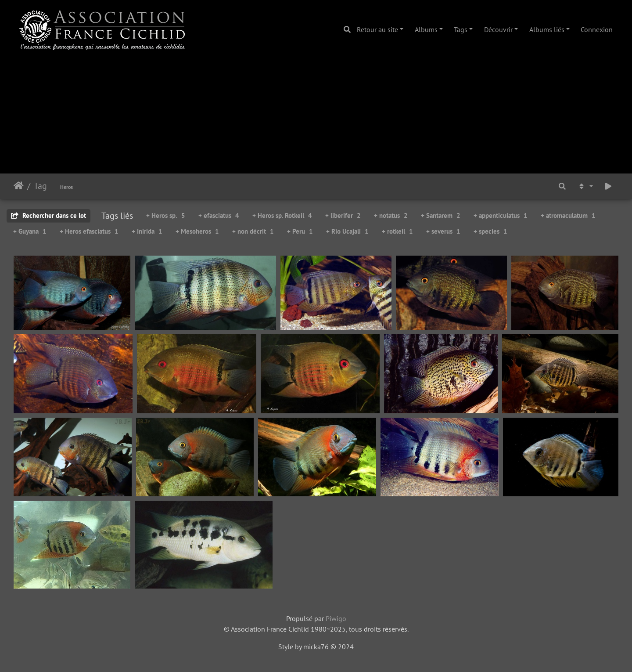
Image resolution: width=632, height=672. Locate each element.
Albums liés (547, 29)
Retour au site (377, 29)
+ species (490, 231)
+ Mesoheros (197, 231)
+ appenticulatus (501, 215)
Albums (426, 29)
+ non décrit (253, 231)
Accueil (19, 186)
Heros (66, 187)
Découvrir (498, 29)
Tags (461, 29)
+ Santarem (441, 215)
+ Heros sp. (166, 215)
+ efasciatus (219, 215)
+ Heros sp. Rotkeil (282, 215)
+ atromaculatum (568, 215)
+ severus (443, 231)
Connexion (597, 29)
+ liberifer (343, 215)
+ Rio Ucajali (347, 231)
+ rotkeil (397, 231)
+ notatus (391, 215)
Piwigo (336, 618)
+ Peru (300, 231)
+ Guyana (30, 231)
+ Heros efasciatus (89, 231)
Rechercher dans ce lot (48, 215)
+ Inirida (147, 231)
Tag (40, 186)
